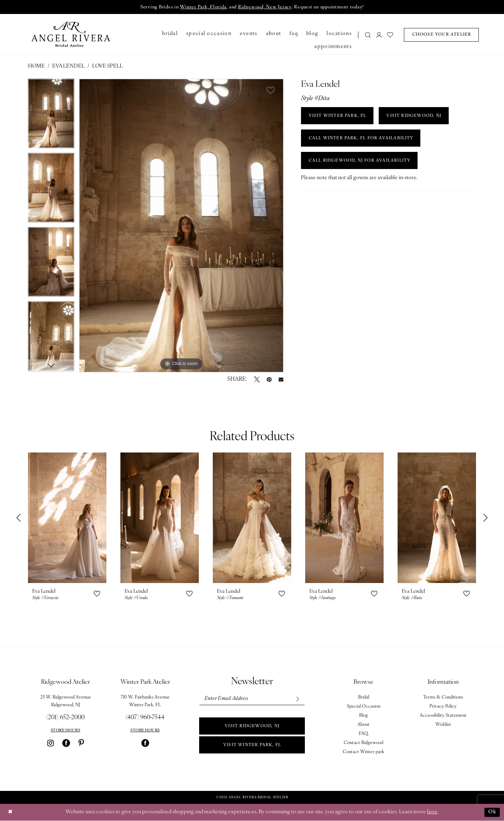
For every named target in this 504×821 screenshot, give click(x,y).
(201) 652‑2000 (65, 718)
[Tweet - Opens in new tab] (257, 380)
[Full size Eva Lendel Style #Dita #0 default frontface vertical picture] (181, 226)
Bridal (364, 698)
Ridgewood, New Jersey (265, 8)
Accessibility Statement (443, 716)
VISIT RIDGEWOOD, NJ (415, 116)
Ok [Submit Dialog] (492, 812)
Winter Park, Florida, (204, 8)
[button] (379, 35)
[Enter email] (252, 699)
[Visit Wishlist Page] (390, 35)
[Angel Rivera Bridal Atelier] (71, 34)
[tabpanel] (51, 116)
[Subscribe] (297, 699)
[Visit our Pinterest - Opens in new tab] (81, 743)
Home (36, 67)
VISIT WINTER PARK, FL (338, 116)
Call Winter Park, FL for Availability (361, 139)
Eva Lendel (68, 67)
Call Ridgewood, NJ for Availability (360, 161)
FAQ (363, 734)
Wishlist (443, 725)
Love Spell (107, 67)
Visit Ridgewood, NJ (252, 727)
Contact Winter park (363, 752)
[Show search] (368, 35)
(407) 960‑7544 (145, 718)
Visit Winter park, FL (252, 745)
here (432, 812)
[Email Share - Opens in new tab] (281, 380)
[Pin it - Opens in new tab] (269, 380)
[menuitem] (366, 35)
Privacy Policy (443, 707)
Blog (363, 716)
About (363, 725)
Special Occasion (364, 707)
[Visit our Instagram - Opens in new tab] (51, 743)
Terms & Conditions (443, 698)
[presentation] (67, 518)
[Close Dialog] (10, 812)
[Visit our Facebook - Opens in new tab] (66, 743)
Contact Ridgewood (363, 743)
